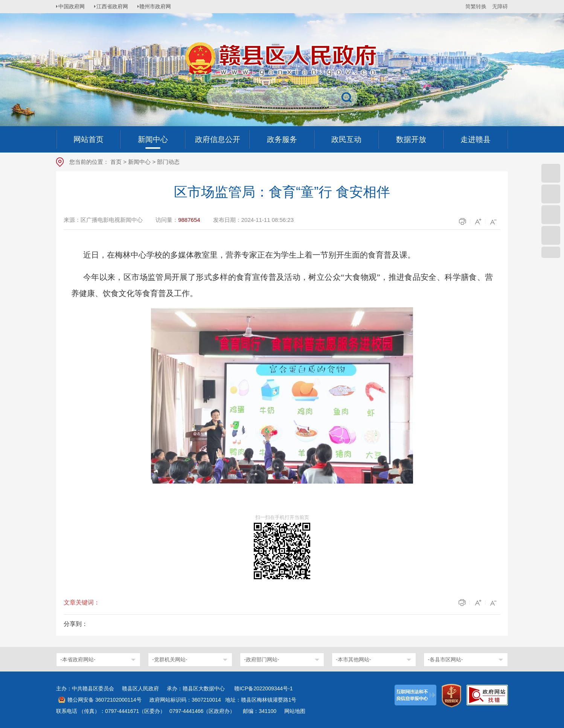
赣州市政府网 (160, 6)
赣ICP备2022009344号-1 (264, 688)
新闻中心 (139, 162)
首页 (116, 162)
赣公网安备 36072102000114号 (104, 700)
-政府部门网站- (261, 659)
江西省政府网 (115, 6)
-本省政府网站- (78, 659)
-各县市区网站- (445, 659)
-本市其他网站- (353, 659)
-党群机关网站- (170, 659)
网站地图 (295, 711)
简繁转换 (476, 6)
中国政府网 (73, 6)
